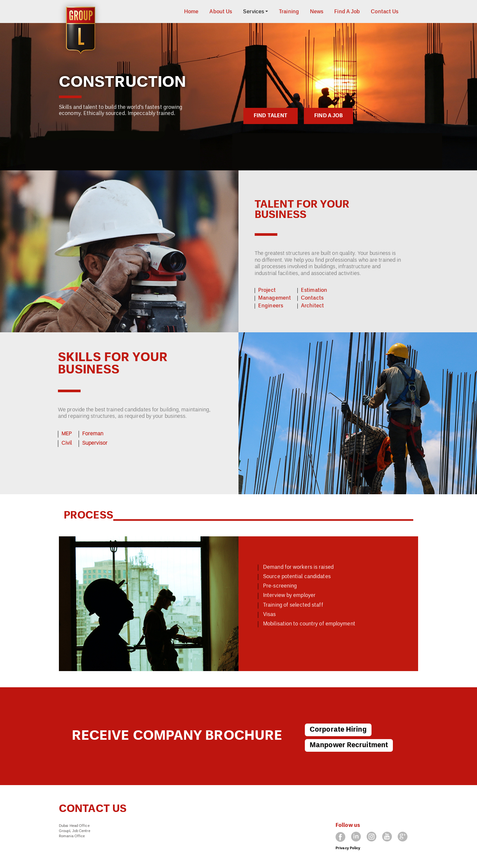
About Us (221, 12)
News (317, 12)
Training (289, 12)
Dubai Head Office (74, 826)
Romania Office (72, 836)
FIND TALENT (271, 116)
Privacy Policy (348, 848)
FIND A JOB (328, 116)
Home (191, 12)
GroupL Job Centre (75, 831)
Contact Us (385, 12)
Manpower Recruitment (349, 745)
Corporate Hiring (338, 730)
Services (254, 12)
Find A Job (347, 12)
